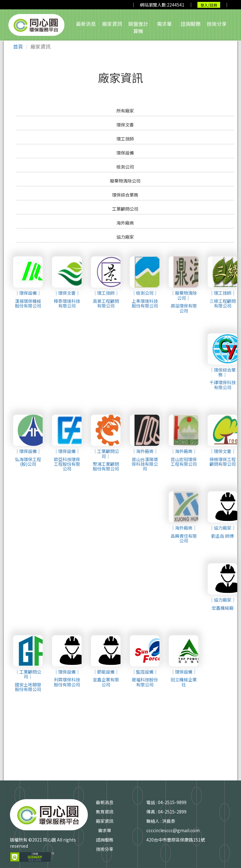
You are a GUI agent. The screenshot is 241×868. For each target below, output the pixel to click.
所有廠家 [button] (125, 111)
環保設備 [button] (125, 153)
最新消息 (86, 24)
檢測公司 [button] (125, 167)
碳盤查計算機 (138, 27)
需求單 (164, 24)
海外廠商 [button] (125, 223)
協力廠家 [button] (125, 237)
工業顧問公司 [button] (125, 209)
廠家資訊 (112, 24)
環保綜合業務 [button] (125, 195)
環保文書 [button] (125, 125)
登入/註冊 (209, 5)
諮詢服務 (191, 24)
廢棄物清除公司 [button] (125, 181)
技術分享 (217, 24)
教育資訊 (105, 812)
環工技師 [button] (125, 139)
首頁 (18, 46)
